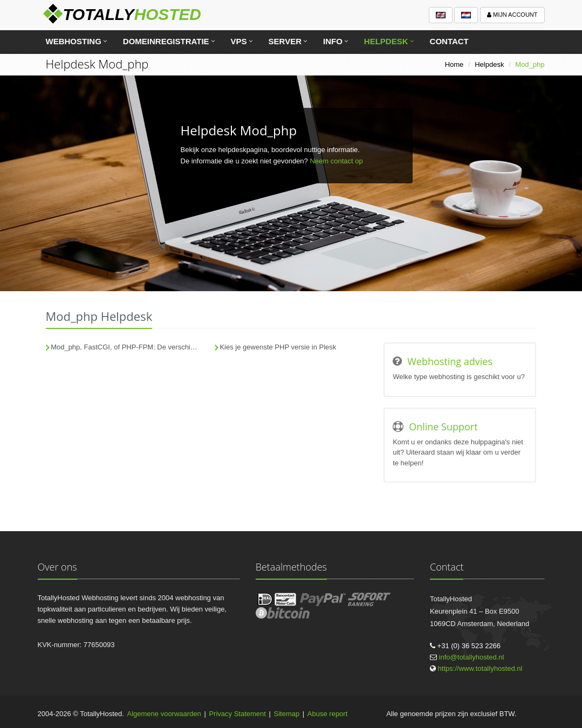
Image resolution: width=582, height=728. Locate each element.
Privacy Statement (237, 714)
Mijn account (512, 15)
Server (285, 41)
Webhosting (74, 41)
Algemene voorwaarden (164, 714)
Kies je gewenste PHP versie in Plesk (278, 347)
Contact (449, 41)
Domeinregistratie (166, 41)
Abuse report (327, 714)
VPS (239, 41)
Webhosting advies (450, 361)
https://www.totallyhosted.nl (480, 668)
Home (454, 64)
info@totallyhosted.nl (472, 657)
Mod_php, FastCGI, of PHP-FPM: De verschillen (126, 347)
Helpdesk (386, 41)
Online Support (443, 427)
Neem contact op (336, 161)
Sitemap (287, 714)
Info (333, 41)
